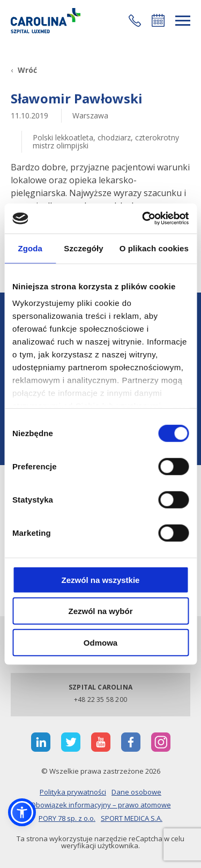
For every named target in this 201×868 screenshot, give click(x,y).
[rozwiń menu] (183, 21)
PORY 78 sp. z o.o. (67, 818)
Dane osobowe (136, 792)
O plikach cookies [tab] (154, 248)
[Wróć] (24, 70)
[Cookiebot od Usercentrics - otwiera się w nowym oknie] (143, 219)
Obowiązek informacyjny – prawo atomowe (101, 805)
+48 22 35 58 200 (100, 699)
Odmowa (100, 642)
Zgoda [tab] (30, 248)
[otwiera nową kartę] (41, 742)
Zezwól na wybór (100, 611)
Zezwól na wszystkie (101, 579)
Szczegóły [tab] (83, 248)
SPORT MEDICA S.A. (132, 818)
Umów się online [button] (158, 20)
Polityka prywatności (73, 792)
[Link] (46, 21)
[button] (135, 21)
